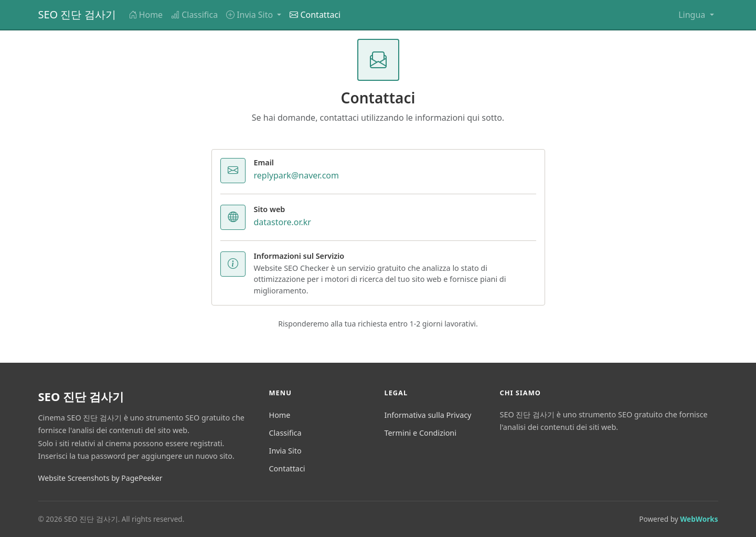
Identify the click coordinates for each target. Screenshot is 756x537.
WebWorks (699, 519)
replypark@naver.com (296, 175)
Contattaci (315, 15)
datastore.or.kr (283, 222)
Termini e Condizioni (420, 433)
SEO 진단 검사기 (77, 14)
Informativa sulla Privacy (428, 415)
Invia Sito (285, 451)
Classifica (194, 15)
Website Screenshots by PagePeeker (100, 478)
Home (146, 15)
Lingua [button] (693, 15)
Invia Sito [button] (251, 15)
